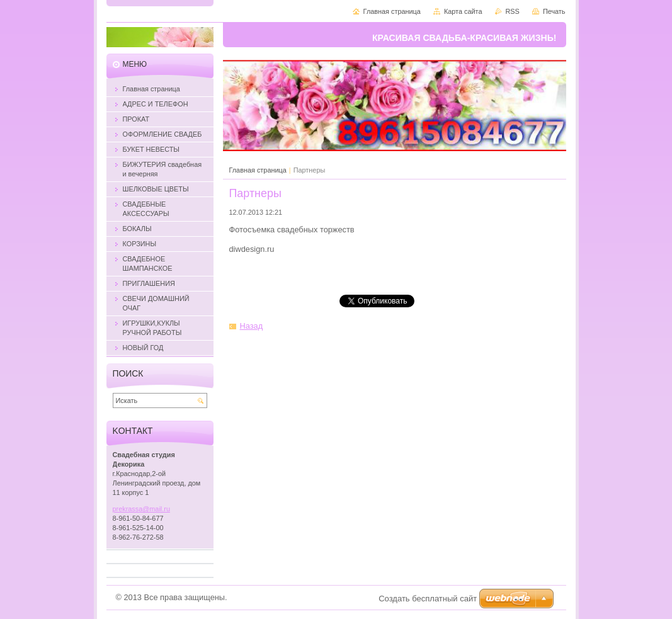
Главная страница (258, 170)
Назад (252, 326)
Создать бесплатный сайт (428, 599)
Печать (554, 11)
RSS (513, 11)
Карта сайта (463, 11)
